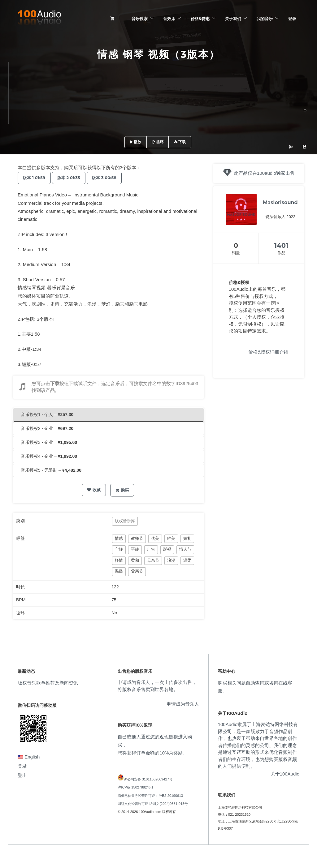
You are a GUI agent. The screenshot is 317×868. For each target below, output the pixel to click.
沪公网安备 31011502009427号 (148, 779)
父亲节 (137, 571)
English (29, 757)
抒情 (119, 560)
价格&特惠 (200, 19)
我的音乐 (265, 19)
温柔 (187, 560)
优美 (155, 538)
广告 (151, 549)
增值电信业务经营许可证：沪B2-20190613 (150, 796)
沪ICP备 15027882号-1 (135, 787)
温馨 (119, 571)
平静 (135, 549)
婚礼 (187, 538)
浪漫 (171, 560)
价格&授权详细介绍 (268, 352)
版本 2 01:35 (72, 178)
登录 (292, 19)
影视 (167, 549)
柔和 (135, 560)
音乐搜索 (140, 19)
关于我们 (233, 19)
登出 (22, 775)
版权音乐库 (125, 521)
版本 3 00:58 (110, 178)
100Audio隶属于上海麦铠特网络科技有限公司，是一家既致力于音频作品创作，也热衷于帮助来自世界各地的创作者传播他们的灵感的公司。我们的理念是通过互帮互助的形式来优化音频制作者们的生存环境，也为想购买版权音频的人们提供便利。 (258, 745)
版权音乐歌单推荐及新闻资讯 (48, 683)
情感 (119, 538)
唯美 (171, 538)
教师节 (137, 538)
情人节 (185, 549)
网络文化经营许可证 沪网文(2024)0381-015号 (153, 804)
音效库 (169, 19)
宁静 (119, 549)
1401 (281, 245)
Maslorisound (280, 202)
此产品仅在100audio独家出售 (264, 173)
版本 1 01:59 (35, 178)
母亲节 (153, 560)
